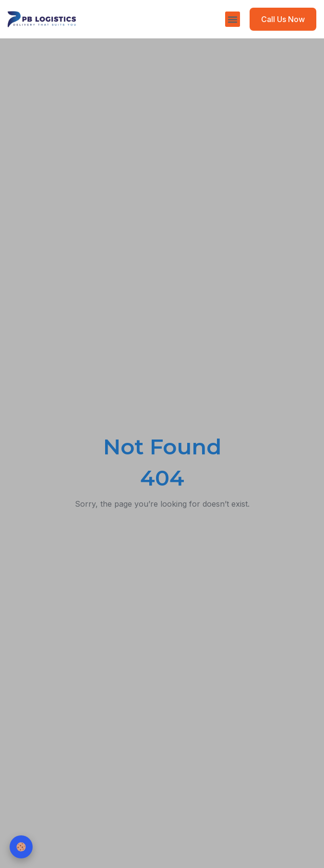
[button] (233, 19)
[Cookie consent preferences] (21, 847)
